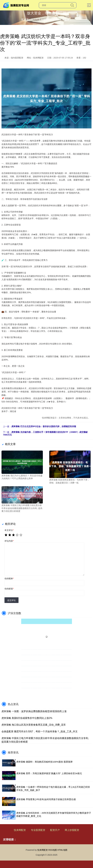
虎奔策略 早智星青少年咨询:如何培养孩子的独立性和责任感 (46, 799)
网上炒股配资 (72, 830)
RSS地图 (53, 850)
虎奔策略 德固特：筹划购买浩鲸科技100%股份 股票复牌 (44, 762)
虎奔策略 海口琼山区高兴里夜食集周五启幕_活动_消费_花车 (34, 725)
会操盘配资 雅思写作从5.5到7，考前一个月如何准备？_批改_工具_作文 (40, 731)
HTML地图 (62, 850)
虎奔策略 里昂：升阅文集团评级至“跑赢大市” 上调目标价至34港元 (49, 773)
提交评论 (11, 600)
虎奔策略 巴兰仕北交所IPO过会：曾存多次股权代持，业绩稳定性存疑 (44, 426)
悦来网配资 (20, 830)
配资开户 (55, 830)
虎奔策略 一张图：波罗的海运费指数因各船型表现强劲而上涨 (34, 711)
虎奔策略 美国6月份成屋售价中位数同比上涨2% (27, 718)
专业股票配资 (38, 830)
